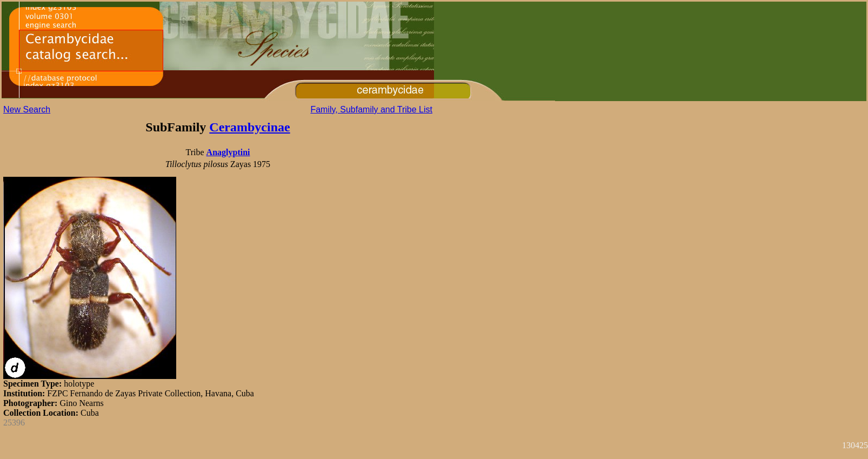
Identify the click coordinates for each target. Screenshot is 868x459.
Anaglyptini (228, 152)
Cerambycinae (249, 127)
